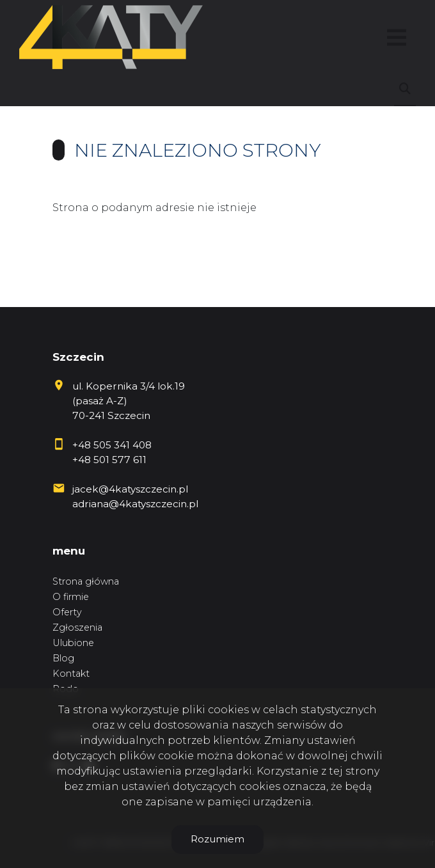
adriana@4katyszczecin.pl (135, 504)
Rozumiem (217, 839)
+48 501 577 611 (109, 460)
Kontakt (71, 674)
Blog (63, 658)
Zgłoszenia (77, 627)
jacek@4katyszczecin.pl (130, 489)
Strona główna (86, 581)
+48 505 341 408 (112, 445)
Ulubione (73, 643)
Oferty (67, 612)
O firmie (71, 597)
